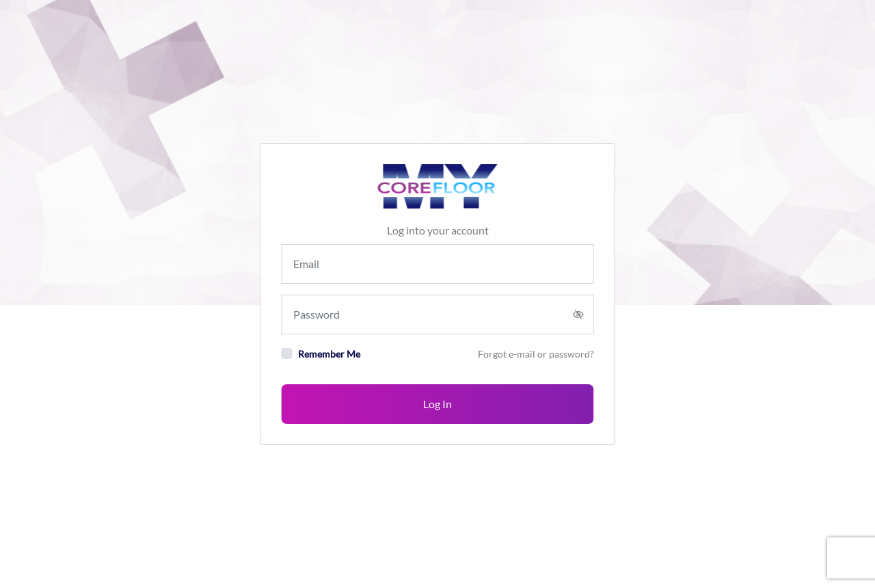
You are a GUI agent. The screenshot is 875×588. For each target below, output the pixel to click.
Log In (437, 404)
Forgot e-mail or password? (536, 354)
